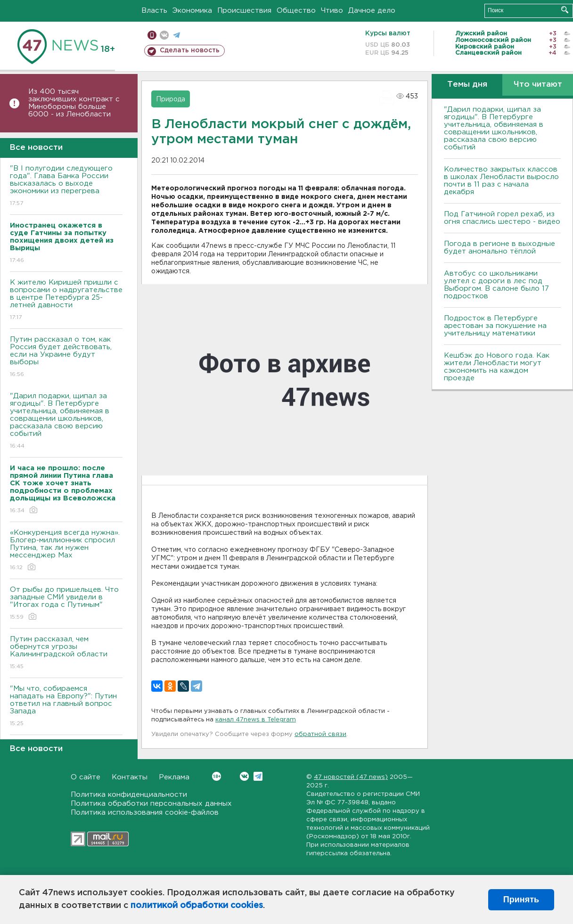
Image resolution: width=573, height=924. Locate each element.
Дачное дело (372, 11)
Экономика (192, 11)
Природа (171, 99)
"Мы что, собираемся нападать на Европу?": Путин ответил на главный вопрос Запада (66, 707)
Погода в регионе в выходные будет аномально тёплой (499, 248)
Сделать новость (190, 50)
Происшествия (244, 11)
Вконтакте (217, 776)
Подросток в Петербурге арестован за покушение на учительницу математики (495, 326)
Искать (565, 10)
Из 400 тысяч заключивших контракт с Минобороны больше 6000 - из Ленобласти (74, 103)
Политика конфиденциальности (129, 795)
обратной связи (320, 734)
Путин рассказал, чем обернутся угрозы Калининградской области (66, 653)
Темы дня (467, 85)
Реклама (174, 777)
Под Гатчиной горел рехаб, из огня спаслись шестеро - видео (502, 218)
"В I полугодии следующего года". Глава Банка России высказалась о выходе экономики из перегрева (66, 186)
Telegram (258, 776)
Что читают (538, 85)
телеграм (176, 35)
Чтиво (332, 11)
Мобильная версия (152, 35)
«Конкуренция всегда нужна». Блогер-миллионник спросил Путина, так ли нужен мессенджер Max (66, 551)
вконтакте (164, 35)
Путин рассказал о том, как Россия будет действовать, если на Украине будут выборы (66, 357)
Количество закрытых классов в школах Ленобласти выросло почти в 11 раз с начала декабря (501, 181)
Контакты (130, 777)
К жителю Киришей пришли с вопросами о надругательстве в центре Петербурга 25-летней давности (66, 300)
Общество (296, 11)
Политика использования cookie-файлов (145, 813)
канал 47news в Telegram (256, 720)
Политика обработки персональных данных (151, 804)
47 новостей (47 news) (351, 777)
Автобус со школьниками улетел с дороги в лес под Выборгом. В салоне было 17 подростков (496, 285)
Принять (521, 899)
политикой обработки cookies (197, 906)
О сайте (86, 777)
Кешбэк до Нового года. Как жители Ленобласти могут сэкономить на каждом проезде (497, 367)
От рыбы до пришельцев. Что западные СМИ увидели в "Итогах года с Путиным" (66, 604)
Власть (154, 11)
